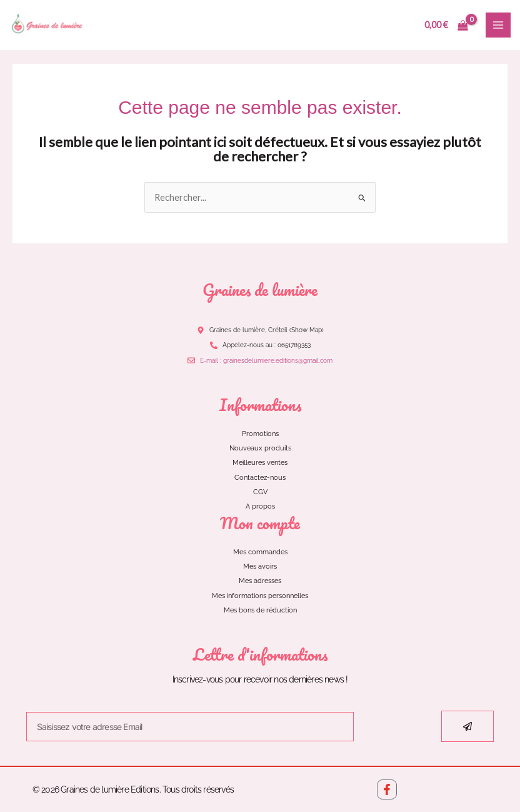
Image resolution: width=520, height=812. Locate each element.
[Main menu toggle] (498, 25)
